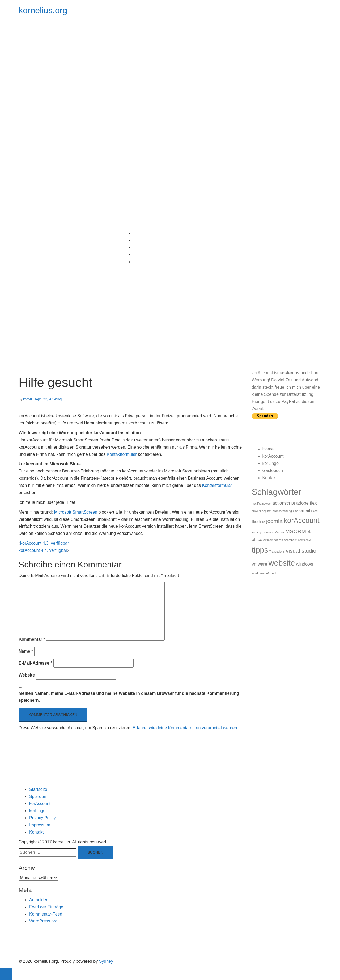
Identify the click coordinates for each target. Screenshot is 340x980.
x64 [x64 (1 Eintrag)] (268, 573)
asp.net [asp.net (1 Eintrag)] (267, 511)
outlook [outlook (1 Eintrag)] (268, 540)
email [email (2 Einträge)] (305, 511)
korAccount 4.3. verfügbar (44, 543)
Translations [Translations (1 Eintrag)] (277, 552)
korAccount (143, 240)
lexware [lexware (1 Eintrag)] (269, 532)
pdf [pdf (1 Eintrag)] (276, 540)
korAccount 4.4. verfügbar (43, 550)
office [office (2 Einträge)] (257, 539)
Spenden (38, 797)
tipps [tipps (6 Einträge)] (260, 550)
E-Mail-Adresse (35, 663)
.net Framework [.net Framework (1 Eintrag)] (262, 504)
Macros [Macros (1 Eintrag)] (279, 532)
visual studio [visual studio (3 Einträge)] (301, 551)
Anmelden (39, 900)
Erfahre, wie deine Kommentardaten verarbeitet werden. (185, 728)
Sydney (106, 961)
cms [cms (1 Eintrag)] (296, 511)
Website (27, 675)
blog (59, 399)
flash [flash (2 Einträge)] (256, 521)
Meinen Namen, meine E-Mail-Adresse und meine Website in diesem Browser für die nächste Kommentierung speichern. (129, 697)
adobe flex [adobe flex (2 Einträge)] (306, 503)
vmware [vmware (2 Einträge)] (260, 564)
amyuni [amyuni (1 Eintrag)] (256, 511)
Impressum (40, 825)
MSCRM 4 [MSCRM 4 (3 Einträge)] (298, 531)
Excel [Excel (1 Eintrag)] (315, 511)
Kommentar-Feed (46, 914)
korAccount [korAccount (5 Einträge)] (302, 521)
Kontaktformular (122, 454)
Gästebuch (143, 255)
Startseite (38, 789)
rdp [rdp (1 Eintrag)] (281, 540)
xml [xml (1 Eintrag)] (274, 573)
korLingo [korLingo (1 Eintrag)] (257, 532)
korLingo (141, 247)
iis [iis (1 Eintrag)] (263, 522)
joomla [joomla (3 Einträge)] (274, 521)
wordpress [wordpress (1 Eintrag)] (258, 573)
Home (139, 233)
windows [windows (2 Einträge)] (305, 564)
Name (26, 651)
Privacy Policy (42, 818)
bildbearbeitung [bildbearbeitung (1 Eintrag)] (282, 511)
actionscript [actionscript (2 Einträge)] (284, 503)
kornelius (29, 399)
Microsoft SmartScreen (76, 512)
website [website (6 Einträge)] (282, 563)
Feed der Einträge (46, 907)
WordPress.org (43, 921)
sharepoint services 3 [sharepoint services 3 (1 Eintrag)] (298, 540)
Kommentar (32, 639)
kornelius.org (43, 10)
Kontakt (140, 262)
